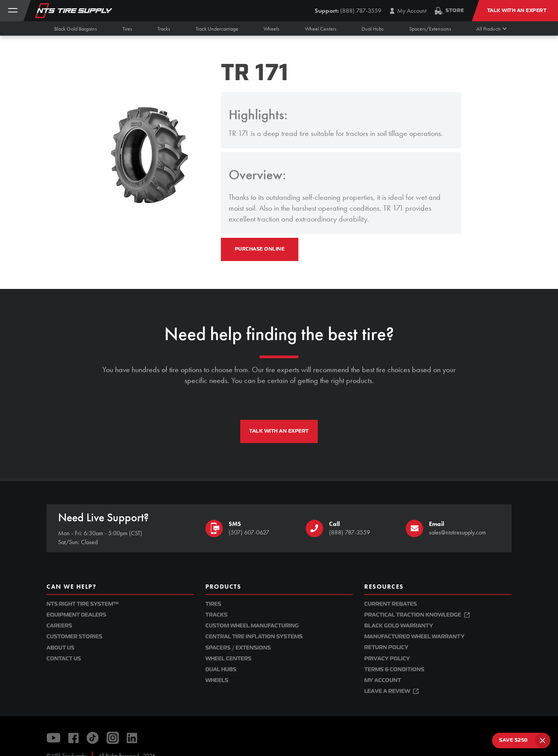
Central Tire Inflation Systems (254, 637)
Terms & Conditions (394, 669)
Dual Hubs (221, 669)
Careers (59, 626)
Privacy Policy (387, 659)
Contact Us (64, 659)
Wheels (217, 680)
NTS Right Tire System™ (83, 604)
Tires (213, 604)
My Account (383, 680)
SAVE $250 (513, 740)
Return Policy (386, 647)
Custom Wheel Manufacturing (252, 626)
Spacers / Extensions (238, 648)
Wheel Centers (228, 659)
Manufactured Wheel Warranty (414, 637)
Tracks (216, 615)
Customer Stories (74, 637)
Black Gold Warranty (399, 626)
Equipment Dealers (76, 615)
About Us (60, 648)
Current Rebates (391, 604)
